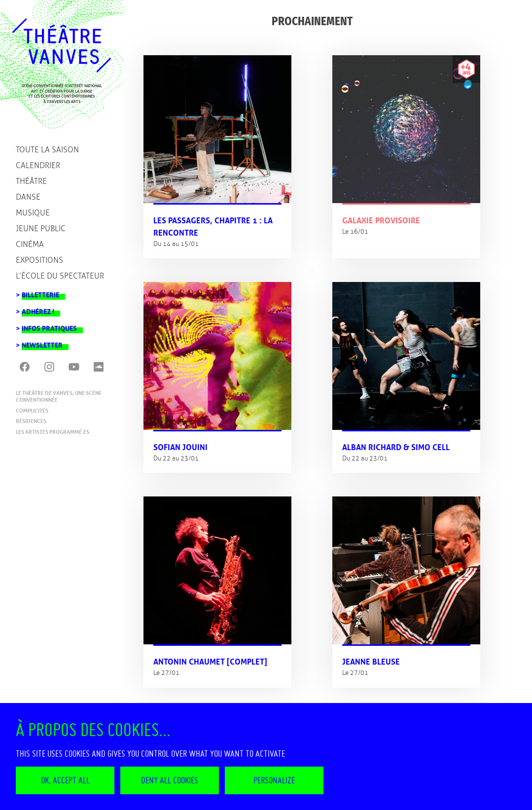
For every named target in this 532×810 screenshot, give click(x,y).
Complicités (32, 411)
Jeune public (41, 229)
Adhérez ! (38, 309)
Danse (28, 197)
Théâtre (31, 181)
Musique (33, 213)
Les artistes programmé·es (53, 432)
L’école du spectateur (60, 276)
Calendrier (38, 165)
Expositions (39, 260)
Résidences (31, 421)
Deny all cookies (170, 780)
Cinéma (30, 244)
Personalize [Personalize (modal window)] (274, 780)
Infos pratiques (49, 326)
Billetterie (40, 292)
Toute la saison (47, 150)
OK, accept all (65, 780)
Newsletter (42, 342)
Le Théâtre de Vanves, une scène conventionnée (59, 396)
